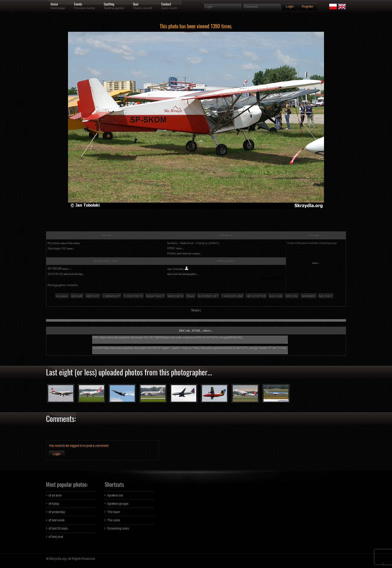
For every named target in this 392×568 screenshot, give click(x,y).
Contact (166, 4)
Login (57, 454)
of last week (56, 520)
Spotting (109, 4)
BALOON (276, 296)
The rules (114, 520)
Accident (62, 296)
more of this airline (70, 243)
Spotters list (115, 495)
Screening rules (118, 528)
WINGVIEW (175, 296)
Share (195, 310)
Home (54, 4)
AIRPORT (93, 296)
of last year (56, 537)
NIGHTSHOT (155, 296)
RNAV (191, 296)
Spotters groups (118, 504)
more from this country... (189, 253)
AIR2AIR (77, 296)
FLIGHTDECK (133, 296)
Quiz (136, 4)
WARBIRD (309, 296)
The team (114, 512)
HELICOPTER (256, 296)
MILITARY (326, 296)
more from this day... (74, 274)
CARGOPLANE (232, 296)
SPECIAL (292, 296)
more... (71, 248)
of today (54, 504)
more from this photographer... (182, 274)
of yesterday (57, 512)
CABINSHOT (112, 296)
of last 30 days (58, 528)
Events (78, 4)
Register (307, 7)
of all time (55, 495)
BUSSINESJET (208, 296)
